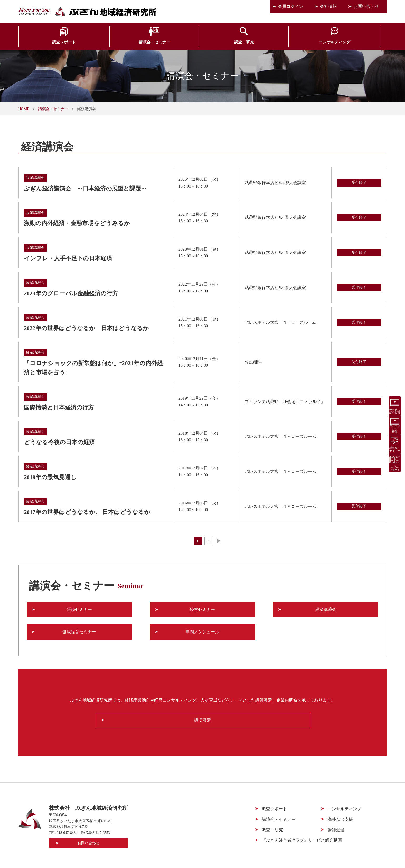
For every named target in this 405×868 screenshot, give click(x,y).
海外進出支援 (295, 43)
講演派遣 (203, 690)
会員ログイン (291, 6)
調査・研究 (172, 43)
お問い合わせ (366, 6)
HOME (24, 109)
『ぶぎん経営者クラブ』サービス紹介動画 (302, 810)
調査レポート (49, 43)
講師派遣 (336, 799)
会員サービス (356, 43)
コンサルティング (233, 43)
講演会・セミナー (111, 43)
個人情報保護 (341, 851)
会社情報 (328, 6)
